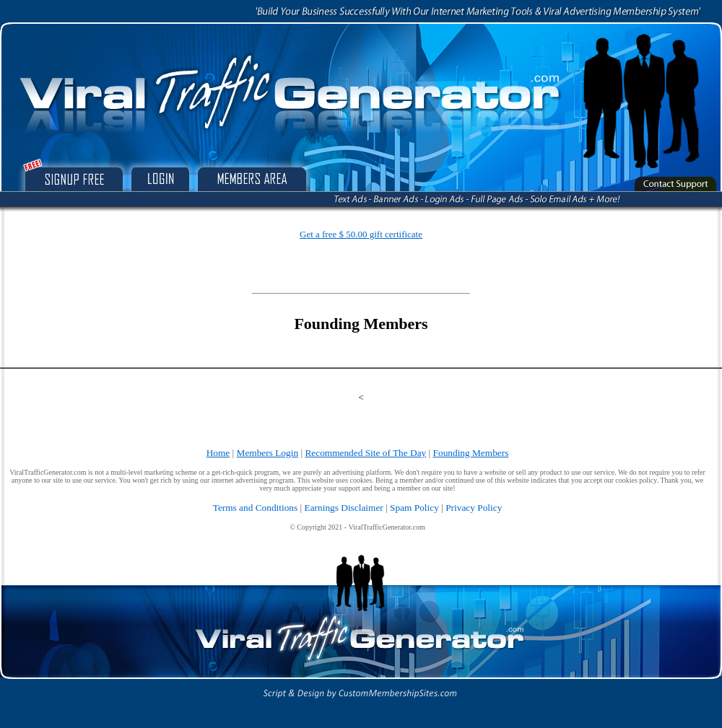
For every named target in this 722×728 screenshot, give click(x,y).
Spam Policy (414, 508)
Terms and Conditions (256, 508)
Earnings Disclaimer (344, 508)
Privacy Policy (474, 508)
